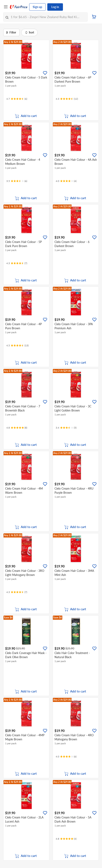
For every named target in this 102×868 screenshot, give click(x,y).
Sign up (37, 7)
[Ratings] (17, 99)
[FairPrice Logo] (19, 7)
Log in (55, 7)
